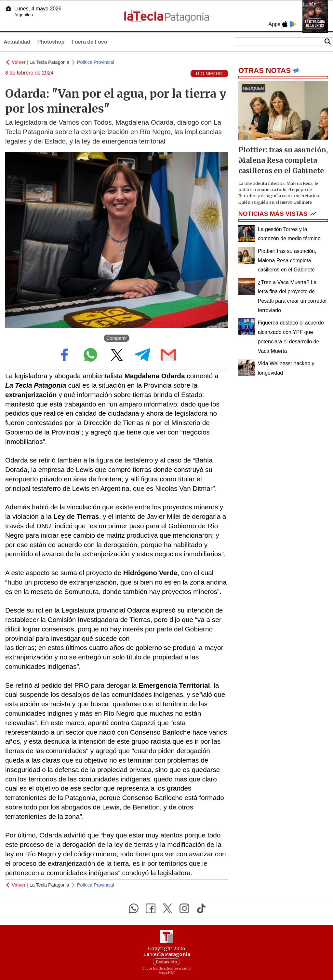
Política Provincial (96, 62)
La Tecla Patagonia (49, 62)
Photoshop (51, 42)
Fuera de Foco (89, 42)
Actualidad (17, 42)
